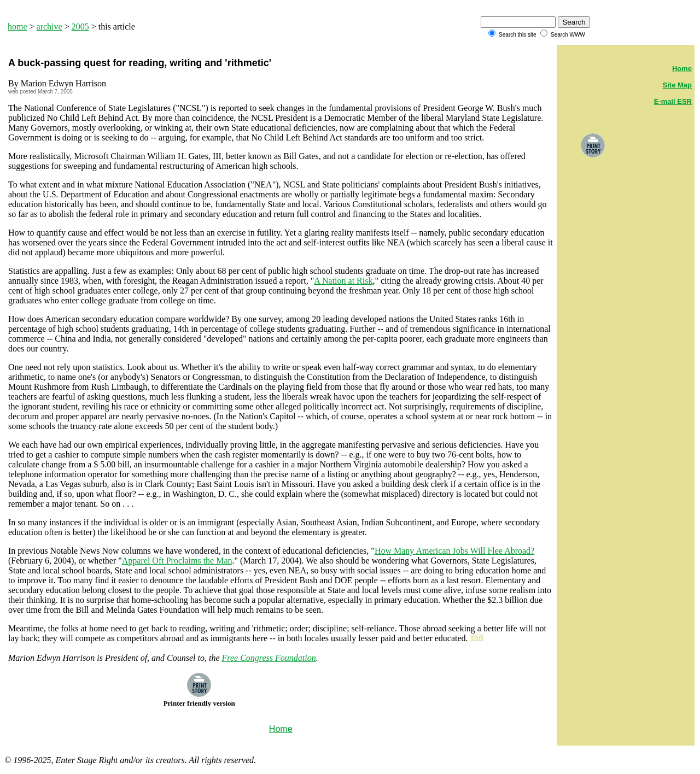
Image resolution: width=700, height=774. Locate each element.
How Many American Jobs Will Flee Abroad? (454, 551)
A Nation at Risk (343, 281)
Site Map (677, 85)
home (17, 27)
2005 (80, 27)
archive (49, 27)
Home (682, 69)
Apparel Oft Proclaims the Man (177, 561)
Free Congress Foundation (269, 658)
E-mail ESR (673, 101)
